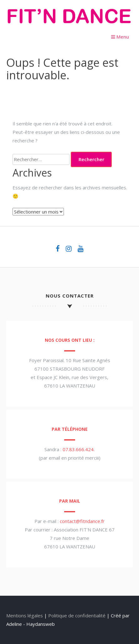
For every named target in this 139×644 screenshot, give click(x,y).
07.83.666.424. (79, 449)
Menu (120, 37)
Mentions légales (25, 615)
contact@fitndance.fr (82, 521)
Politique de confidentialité (77, 615)
